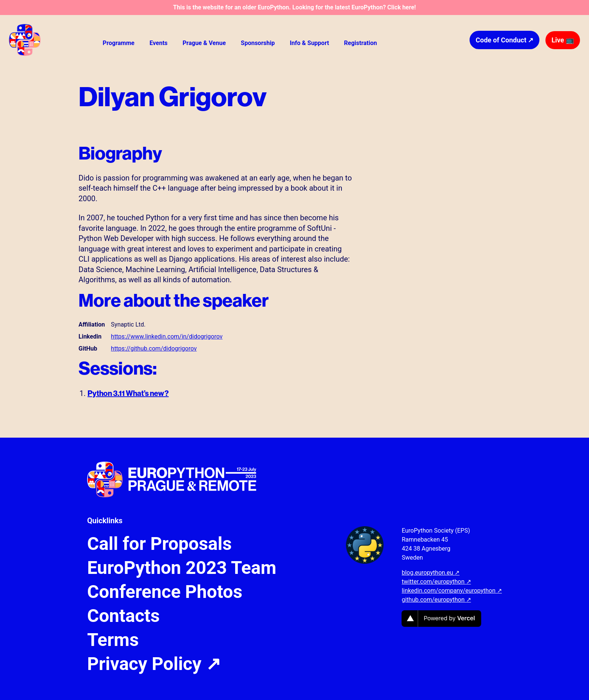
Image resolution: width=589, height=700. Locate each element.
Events (159, 43)
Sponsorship (258, 43)
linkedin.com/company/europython (452, 591)
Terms (113, 640)
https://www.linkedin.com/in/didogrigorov (167, 336)
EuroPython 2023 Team (182, 568)
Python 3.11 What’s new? (128, 393)
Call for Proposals (159, 544)
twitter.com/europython (436, 582)
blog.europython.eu (430, 573)
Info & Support (309, 43)
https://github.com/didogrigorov (154, 348)
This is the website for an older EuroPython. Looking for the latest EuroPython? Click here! (294, 7)
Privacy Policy (154, 664)
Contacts (123, 616)
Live (563, 40)
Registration (361, 43)
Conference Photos (165, 592)
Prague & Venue (204, 43)
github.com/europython (436, 600)
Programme (119, 43)
